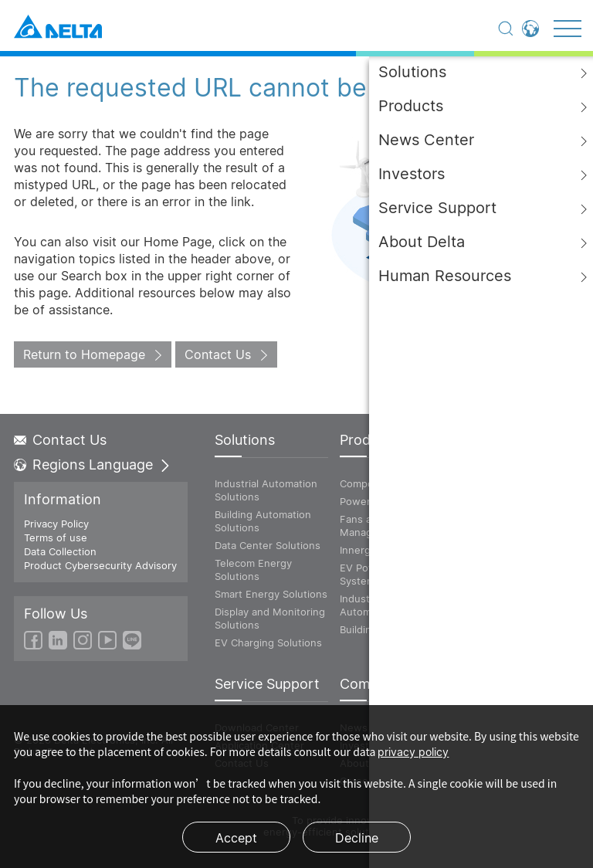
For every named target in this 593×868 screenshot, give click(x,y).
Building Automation (388, 629)
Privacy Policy (56, 524)
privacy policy (413, 752)
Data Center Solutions (268, 545)
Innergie (359, 550)
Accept (236, 838)
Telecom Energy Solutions (253, 570)
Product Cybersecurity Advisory (100, 565)
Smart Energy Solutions (271, 594)
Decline (357, 838)
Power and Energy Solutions (504, 508)
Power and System (385, 501)
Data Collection (60, 551)
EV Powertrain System (374, 574)
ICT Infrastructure (502, 483)
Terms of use (56, 537)
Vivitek (476, 532)
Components (371, 483)
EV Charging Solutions (268, 643)
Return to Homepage (84, 354)
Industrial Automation (368, 605)
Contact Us (218, 354)
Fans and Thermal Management (383, 526)
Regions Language (93, 465)
